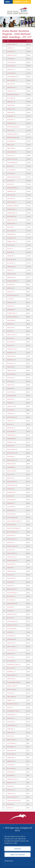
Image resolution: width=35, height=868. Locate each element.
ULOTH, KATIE (10, 657)
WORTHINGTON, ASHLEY (12, 138)
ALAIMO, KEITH (10, 120)
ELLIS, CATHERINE (11, 170)
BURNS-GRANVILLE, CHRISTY (13, 664)
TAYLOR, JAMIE (10, 765)
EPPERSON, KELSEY (11, 571)
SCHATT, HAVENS (11, 173)
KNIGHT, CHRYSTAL (11, 578)
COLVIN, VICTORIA (11, 66)
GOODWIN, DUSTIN (11, 349)
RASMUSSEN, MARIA (11, 209)
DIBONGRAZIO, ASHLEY (12, 779)
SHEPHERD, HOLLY (11, 123)
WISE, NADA (10, 331)
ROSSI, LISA (9, 707)
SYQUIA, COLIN (10, 550)
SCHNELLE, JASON (11, 754)
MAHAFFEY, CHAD (11, 525)
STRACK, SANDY (10, 582)
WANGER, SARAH (11, 750)
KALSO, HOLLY (10, 474)
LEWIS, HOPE (10, 568)
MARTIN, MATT (10, 543)
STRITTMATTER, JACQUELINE (13, 127)
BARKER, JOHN (10, 446)
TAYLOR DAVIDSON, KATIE (12, 77)
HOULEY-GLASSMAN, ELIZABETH (14, 521)
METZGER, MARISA (11, 500)
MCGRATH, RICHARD (11, 417)
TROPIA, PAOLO (10, 292)
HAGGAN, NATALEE (11, 539)
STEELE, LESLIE (10, 381)
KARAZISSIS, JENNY (11, 105)
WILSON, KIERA (10, 607)
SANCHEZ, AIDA (10, 643)
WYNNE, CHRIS (10, 478)
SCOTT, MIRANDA (11, 141)
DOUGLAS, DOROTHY (11, 80)
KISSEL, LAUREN (10, 195)
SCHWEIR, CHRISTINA (11, 675)
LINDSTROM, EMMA (11, 725)
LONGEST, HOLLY (11, 793)
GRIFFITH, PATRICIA (11, 202)
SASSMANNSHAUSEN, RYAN (13, 95)
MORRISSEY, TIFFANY (11, 242)
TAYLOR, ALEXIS (10, 378)
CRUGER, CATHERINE (11, 650)
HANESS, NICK (10, 48)
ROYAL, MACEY (10, 618)
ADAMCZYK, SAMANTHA (12, 797)
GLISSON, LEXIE (10, 718)
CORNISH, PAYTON (11, 274)
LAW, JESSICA (10, 632)
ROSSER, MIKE (10, 324)
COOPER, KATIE (10, 109)
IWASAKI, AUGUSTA (11, 335)
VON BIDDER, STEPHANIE (12, 188)
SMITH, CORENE (10, 98)
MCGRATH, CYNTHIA (11, 460)
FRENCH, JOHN (10, 145)
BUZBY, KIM (10, 184)
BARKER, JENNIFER (11, 439)
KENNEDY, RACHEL (11, 614)
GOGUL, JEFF (10, 424)
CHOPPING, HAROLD (11, 213)
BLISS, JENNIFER (10, 410)
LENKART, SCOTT (10, 414)
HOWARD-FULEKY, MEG (12, 134)
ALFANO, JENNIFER (11, 73)
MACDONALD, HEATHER (12, 206)
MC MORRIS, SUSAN (11, 492)
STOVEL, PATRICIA (11, 227)
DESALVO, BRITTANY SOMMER (13, 528)
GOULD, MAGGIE (11, 342)
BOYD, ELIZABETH (11, 231)
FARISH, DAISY (10, 586)
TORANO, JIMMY (10, 113)
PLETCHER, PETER (11, 636)
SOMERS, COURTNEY (11, 604)
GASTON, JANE (10, 489)
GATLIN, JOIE (10, 181)
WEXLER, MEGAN (11, 510)
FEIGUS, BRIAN (10, 457)
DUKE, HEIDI (10, 736)
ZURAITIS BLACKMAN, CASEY (13, 801)
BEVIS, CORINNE (10, 776)
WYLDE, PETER (10, 285)
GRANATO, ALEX (10, 790)
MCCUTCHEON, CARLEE (12, 593)
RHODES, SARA (10, 270)
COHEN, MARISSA (11, 747)
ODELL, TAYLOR (10, 84)
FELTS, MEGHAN (10, 596)
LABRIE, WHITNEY (11, 267)
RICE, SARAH (10, 166)
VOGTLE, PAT (10, 130)
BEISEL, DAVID (10, 328)
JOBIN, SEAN (10, 786)
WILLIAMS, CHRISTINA (12, 621)
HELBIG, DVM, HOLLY (11, 453)
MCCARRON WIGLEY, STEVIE (13, 711)
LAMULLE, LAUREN (11, 647)
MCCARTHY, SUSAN (11, 690)
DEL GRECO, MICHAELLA (12, 295)
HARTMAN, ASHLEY (11, 557)
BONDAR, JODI (10, 288)
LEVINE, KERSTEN (11, 467)
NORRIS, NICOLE (10, 654)
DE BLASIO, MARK (11, 564)
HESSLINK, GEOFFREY (11, 553)
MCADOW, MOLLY (11, 360)
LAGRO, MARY (10, 804)
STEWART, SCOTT (10, 102)
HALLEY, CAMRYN (11, 431)
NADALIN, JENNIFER (11, 449)
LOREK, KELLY (10, 421)
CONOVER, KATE (10, 306)
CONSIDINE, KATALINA (12, 625)
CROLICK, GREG (10, 245)
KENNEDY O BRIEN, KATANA (13, 177)
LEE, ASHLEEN (10, 611)
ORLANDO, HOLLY (11, 353)
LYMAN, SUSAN (10, 733)
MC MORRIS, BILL (11, 672)
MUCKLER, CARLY (11, 535)
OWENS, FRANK (10, 399)
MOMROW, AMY (10, 503)
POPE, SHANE (10, 338)
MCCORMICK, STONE (11, 313)
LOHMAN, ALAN (10, 406)
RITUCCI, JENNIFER (11, 629)
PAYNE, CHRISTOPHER (11, 163)
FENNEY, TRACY (10, 70)
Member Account (22, 2)
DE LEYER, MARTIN (11, 216)
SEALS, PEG (9, 249)
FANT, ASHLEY (10, 693)
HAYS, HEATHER (10, 392)
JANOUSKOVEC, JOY (11, 442)
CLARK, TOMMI (10, 59)
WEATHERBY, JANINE (11, 485)
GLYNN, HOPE (10, 496)
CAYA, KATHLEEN (11, 62)
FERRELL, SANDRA (11, 148)
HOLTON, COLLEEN (11, 471)
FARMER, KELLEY (11, 91)
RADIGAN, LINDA (11, 514)
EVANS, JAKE (10, 808)
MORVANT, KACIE (11, 783)
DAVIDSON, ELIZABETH (12, 560)
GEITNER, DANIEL (11, 52)
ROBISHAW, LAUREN (11, 589)
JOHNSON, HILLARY (11, 55)
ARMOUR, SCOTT (10, 428)
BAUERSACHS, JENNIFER (12, 281)
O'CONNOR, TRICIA (11, 758)
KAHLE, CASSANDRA (11, 743)
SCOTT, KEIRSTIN (10, 600)
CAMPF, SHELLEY (11, 303)
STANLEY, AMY (10, 575)
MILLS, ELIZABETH (11, 768)
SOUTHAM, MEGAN (11, 374)
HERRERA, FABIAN (11, 371)
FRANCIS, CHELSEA (11, 464)
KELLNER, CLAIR (10, 116)
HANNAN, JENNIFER (11, 152)
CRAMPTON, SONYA (11, 356)
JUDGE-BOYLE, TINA (11, 87)
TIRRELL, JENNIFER (11, 697)
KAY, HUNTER (10, 299)
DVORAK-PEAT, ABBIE (11, 159)
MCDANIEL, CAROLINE (12, 686)
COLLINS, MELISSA (11, 661)
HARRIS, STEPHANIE (11, 679)
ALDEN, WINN (10, 388)
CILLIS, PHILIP (10, 346)
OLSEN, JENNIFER (11, 396)
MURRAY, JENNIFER (11, 482)
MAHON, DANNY (11, 772)
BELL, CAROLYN (10, 263)
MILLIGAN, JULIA (11, 363)
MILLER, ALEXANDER (11, 517)
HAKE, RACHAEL (10, 722)
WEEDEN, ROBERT (11, 310)
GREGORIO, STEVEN (11, 234)
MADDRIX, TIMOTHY (11, 224)
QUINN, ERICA (10, 252)
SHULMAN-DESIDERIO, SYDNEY (13, 682)
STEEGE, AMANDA (11, 320)
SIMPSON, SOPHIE (11, 761)
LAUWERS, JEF (10, 403)
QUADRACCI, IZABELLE (12, 546)
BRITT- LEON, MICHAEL (12, 532)
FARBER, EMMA (10, 729)
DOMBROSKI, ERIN (11, 191)
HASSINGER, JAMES (11, 639)
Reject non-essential (18, 855)
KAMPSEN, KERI (10, 256)
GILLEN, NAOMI (10, 507)
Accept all (18, 849)
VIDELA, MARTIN (10, 198)
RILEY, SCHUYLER (11, 668)
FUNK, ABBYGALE (11, 238)
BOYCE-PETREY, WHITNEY (12, 704)
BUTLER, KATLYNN (11, 260)
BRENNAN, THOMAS (11, 220)
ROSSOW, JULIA (10, 700)
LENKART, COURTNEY (11, 44)
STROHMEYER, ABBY (11, 435)
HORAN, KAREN (10, 367)
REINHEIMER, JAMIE (11, 715)
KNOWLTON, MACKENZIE (12, 317)
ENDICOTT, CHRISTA (11, 740)
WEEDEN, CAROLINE (11, 277)
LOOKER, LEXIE (10, 385)
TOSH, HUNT (10, 156)
